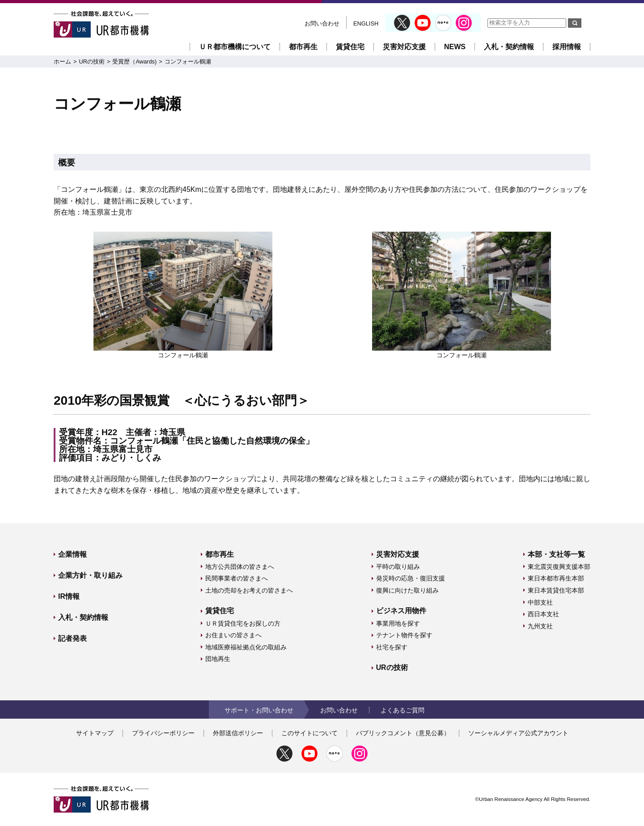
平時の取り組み (398, 567)
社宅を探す (392, 647)
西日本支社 (543, 614)
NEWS (455, 47)
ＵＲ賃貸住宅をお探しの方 (243, 623)
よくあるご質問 (402, 710)
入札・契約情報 (509, 47)
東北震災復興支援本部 (559, 567)
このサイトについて (309, 733)
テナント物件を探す (404, 635)
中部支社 (540, 602)
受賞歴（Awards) (134, 61)
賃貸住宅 (350, 47)
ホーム (62, 61)
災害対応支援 (404, 47)
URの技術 (91, 61)
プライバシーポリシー (163, 733)
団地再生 (218, 659)
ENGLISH (366, 23)
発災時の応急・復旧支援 (411, 578)
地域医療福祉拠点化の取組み (246, 647)
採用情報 (567, 47)
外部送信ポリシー (238, 733)
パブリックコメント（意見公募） (403, 733)
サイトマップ (95, 733)
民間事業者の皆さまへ (237, 578)
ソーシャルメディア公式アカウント (518, 733)
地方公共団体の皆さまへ (240, 567)
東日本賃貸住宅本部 (556, 590)
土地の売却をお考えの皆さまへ (249, 590)
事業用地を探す (398, 623)
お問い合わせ (322, 23)
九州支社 (540, 626)
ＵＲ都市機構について (235, 47)
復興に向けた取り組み (407, 590)
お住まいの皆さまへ (233, 635)
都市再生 (303, 47)
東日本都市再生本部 (556, 578)
